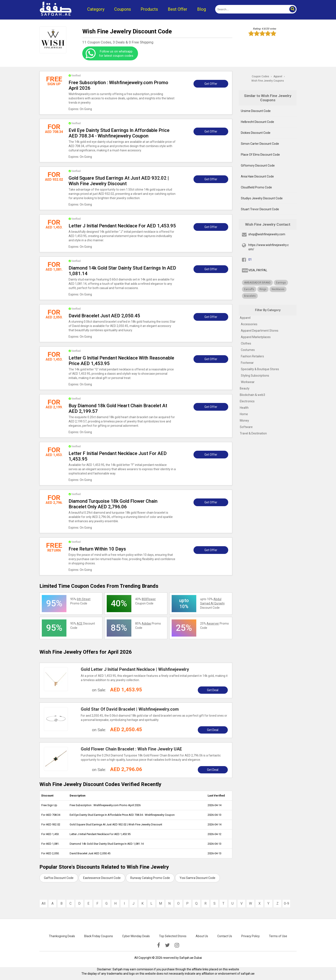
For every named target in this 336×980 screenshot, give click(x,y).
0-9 (286, 903)
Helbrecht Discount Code (257, 122)
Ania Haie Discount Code (257, 176)
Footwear (247, 363)
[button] (292, 9)
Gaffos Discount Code (59, 878)
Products (149, 9)
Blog (202, 9)
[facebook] (159, 945)
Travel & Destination (253, 433)
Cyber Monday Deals (136, 936)
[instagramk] (177, 945)
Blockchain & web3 (252, 395)
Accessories (249, 324)
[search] (251, 9)
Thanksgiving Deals (62, 936)
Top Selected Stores (173, 936)
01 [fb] (250, 260)
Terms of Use (278, 936)
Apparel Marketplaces (256, 337)
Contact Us (225, 936)
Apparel (245, 318)
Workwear (248, 382)
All (43, 903)
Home (244, 414)
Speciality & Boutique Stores (260, 369)
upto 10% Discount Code (212, 603)
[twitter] (167, 945)
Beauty (245, 388)
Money (244, 421)
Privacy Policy (250, 936)
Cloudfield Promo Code (256, 187)
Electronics (247, 401)
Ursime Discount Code (256, 111)
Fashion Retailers (252, 356)
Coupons (123, 9)
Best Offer (178, 9)
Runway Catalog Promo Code (150, 878)
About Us (202, 936)
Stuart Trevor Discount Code (260, 209)
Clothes (246, 343)
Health (244, 408)
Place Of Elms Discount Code (260, 155)
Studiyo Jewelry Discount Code (262, 198)
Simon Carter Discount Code (260, 144)
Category (96, 9)
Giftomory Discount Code (258, 166)
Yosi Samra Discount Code (197, 878)
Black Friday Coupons (99, 936)
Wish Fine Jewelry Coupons (268, 81)
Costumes (248, 350)
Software (246, 427)
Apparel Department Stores (260, 331)
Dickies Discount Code (256, 133)
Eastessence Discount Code (102, 878)
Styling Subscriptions (255, 376)
